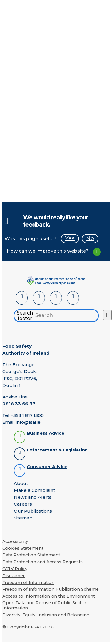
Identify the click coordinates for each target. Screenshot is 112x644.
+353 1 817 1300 (27, 415)
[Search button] (107, 315)
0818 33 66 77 (19, 404)
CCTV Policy (15, 569)
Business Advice (46, 433)
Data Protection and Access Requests (43, 562)
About (21, 483)
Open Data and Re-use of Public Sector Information (44, 605)
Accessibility (15, 541)
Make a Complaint (34, 490)
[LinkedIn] (22, 298)
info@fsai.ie (28, 422)
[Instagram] (73, 298)
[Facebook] (39, 298)
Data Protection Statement (31, 555)
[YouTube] (56, 298)
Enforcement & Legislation (57, 450)
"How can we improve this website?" (48, 251)
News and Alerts (33, 497)
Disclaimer (13, 576)
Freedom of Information (28, 583)
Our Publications (33, 511)
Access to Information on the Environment (49, 596)
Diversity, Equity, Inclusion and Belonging (46, 615)
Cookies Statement (23, 548)
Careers (23, 504)
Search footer (25, 316)
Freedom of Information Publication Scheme (51, 589)
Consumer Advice (47, 467)
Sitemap (23, 518)
